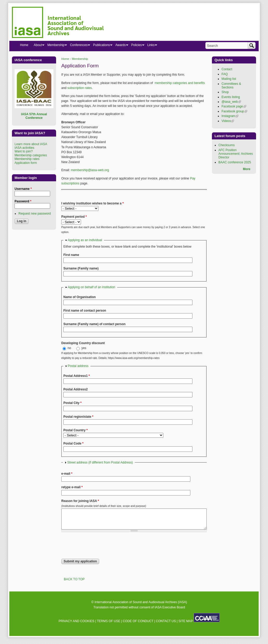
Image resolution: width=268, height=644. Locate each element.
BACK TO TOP (74, 583)
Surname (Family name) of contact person (94, 324)
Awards (120, 46)
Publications (101, 46)
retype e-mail (72, 487)
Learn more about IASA (31, 144)
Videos (228, 121)
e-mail (67, 474)
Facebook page (234, 106)
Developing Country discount (83, 343)
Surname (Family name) (81, 268)
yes (84, 348)
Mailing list (229, 79)
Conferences (79, 46)
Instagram (230, 116)
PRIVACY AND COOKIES (77, 625)
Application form (26, 163)
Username (23, 189)
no (70, 348)
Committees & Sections (231, 86)
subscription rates (79, 88)
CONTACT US (166, 625)
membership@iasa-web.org (90, 170)
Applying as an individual (85, 240)
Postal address (78, 366)
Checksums (227, 145)
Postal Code (73, 443)
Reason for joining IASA (80, 501)
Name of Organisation (80, 297)
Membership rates (27, 159)
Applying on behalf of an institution (92, 287)
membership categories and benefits (180, 83)
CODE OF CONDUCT (138, 625)
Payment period (74, 217)
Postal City (72, 403)
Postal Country (75, 430)
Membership (80, 59)
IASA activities (24, 148)
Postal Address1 (77, 376)
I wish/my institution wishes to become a (92, 203)
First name (71, 255)
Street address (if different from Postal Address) (100, 462)
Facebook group (234, 111)
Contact (227, 69)
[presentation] (101, 549)
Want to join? (24, 151)
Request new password (35, 214)
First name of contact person (85, 311)
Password (23, 201)
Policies (136, 46)
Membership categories (31, 155)
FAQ (225, 74)
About (38, 46)
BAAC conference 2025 (235, 162)
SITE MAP (186, 625)
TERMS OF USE (109, 625)
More (247, 169)
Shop (225, 92)
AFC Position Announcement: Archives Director (236, 154)
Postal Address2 (76, 389)
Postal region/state (78, 417)
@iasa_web (231, 102)
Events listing (231, 97)
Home (65, 59)
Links (151, 46)
